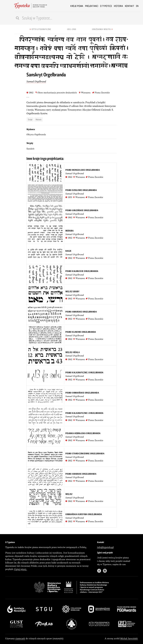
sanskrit (30, 149)
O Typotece (106, 6)
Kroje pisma (77, 6)
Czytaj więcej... (21, 569)
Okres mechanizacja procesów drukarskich (56, 92)
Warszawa (85, 92)
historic (39, 119)
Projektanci (92, 6)
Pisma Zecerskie (101, 92)
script (30, 119)
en (137, 6)
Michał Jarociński (129, 638)
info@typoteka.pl (105, 547)
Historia (118, 6)
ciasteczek (20, 638)
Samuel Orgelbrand (36, 81)
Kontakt (130, 6)
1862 (30, 92)
